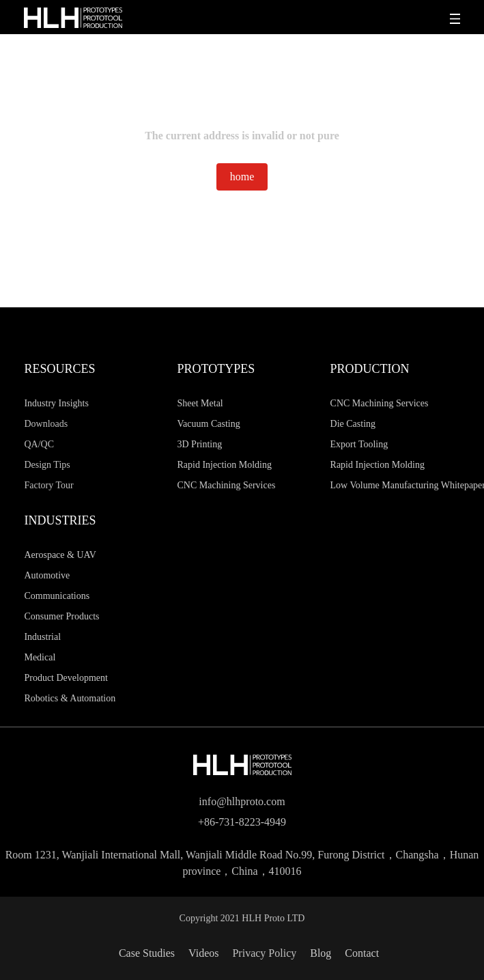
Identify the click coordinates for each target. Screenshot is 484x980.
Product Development (66, 678)
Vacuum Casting (209, 424)
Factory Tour (48, 485)
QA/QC (39, 444)
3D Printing (200, 444)
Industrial (42, 637)
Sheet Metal (200, 403)
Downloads (46, 424)
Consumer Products (61, 616)
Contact (362, 953)
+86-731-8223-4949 (242, 822)
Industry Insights (56, 403)
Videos (203, 953)
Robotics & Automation (70, 698)
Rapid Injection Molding (225, 465)
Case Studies (147, 953)
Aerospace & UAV (60, 555)
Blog (321, 953)
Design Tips (47, 465)
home (242, 177)
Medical (40, 657)
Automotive (47, 575)
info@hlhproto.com (242, 801)
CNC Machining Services (227, 485)
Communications (57, 596)
